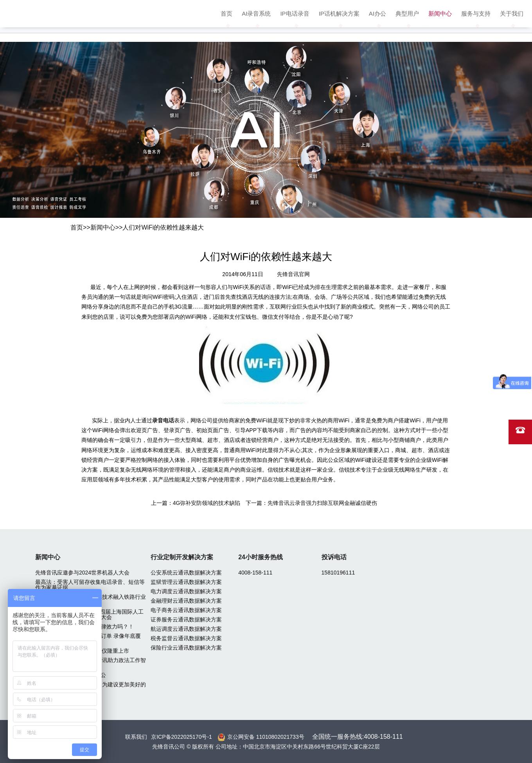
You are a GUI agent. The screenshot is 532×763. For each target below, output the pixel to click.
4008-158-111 (255, 573)
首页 (226, 13)
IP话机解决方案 (339, 13)
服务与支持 (476, 13)
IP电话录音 (295, 13)
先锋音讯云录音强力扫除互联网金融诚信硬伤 (322, 503)
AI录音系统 (256, 13)
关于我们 (512, 13)
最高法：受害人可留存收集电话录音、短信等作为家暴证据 (90, 585)
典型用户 (407, 13)
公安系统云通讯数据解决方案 (186, 573)
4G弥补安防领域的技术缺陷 (207, 503)
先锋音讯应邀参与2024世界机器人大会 (82, 573)
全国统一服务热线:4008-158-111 (358, 737)
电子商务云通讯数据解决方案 (186, 610)
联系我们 (136, 737)
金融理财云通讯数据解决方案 (186, 601)
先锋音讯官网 (293, 274)
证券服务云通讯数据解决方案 (186, 619)
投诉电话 (334, 557)
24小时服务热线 (261, 557)
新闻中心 (440, 13)
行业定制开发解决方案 (182, 557)
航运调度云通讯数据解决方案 (186, 629)
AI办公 (377, 13)
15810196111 (338, 573)
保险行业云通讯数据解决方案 (186, 648)
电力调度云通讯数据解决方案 (186, 591)
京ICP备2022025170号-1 (182, 737)
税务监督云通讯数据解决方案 (186, 638)
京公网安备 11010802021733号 (266, 737)
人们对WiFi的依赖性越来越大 (163, 227)
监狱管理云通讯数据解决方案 (186, 582)
